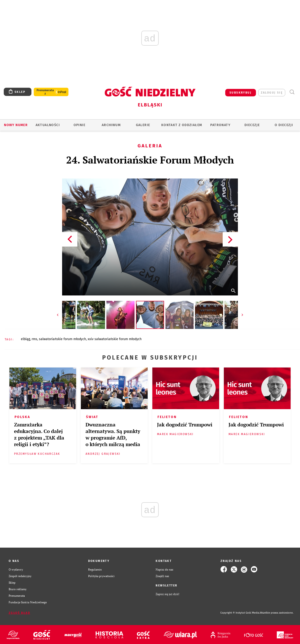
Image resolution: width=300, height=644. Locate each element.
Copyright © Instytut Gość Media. (240, 613)
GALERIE (143, 125)
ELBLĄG (25, 339)
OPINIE (79, 125)
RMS (34, 339)
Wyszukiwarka (292, 92)
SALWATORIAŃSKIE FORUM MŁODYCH (62, 339)
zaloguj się (272, 93)
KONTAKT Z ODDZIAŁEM (182, 125)
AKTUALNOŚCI (48, 125)
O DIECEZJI (284, 125)
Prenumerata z (45, 92)
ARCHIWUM (111, 125)
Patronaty (220, 125)
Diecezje (252, 125)
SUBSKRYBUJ (240, 93)
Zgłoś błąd (19, 613)
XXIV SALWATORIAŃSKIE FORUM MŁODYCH (115, 339)
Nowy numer (16, 125)
